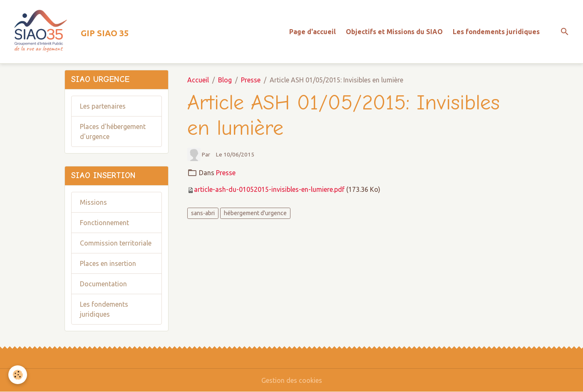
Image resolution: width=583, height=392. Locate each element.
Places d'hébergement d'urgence (113, 131)
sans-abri (203, 213)
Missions (93, 202)
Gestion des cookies (292, 380)
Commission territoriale (116, 243)
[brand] (68, 32)
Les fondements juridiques (496, 32)
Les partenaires (103, 106)
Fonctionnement (104, 223)
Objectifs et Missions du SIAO (394, 32)
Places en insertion (108, 263)
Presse (251, 80)
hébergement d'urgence (255, 213)
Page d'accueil (313, 32)
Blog (225, 80)
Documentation (103, 284)
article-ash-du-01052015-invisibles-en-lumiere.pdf (269, 189)
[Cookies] (18, 375)
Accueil (198, 80)
